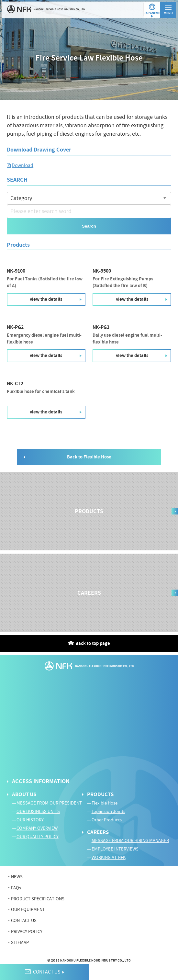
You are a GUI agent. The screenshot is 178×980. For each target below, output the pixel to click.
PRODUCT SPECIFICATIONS (38, 899)
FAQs (16, 888)
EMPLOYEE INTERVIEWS (115, 849)
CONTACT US (24, 921)
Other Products (107, 820)
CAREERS (98, 832)
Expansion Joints (108, 812)
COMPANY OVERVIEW (37, 828)
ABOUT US (24, 794)
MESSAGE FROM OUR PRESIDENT (49, 803)
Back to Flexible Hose (89, 457)
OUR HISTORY (30, 820)
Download (22, 166)
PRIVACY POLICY (27, 932)
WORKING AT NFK (109, 858)
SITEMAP (20, 943)
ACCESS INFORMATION (41, 781)
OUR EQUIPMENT (28, 910)
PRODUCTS (100, 794)
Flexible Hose (105, 803)
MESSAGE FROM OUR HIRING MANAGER (130, 841)
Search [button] (89, 226)
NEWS (17, 877)
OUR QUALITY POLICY (38, 837)
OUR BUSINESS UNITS (38, 812)
